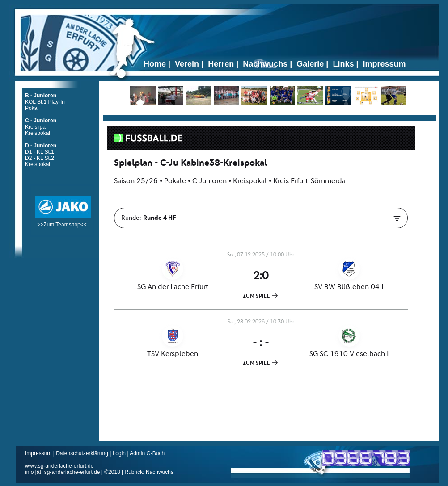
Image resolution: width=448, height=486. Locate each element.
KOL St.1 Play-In (45, 102)
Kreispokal (38, 133)
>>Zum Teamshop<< (63, 222)
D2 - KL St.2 (40, 158)
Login (119, 453)
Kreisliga (35, 127)
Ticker (270, 114)
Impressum (39, 453)
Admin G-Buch (147, 453)
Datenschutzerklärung (83, 453)
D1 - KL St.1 (40, 152)
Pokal (32, 108)
